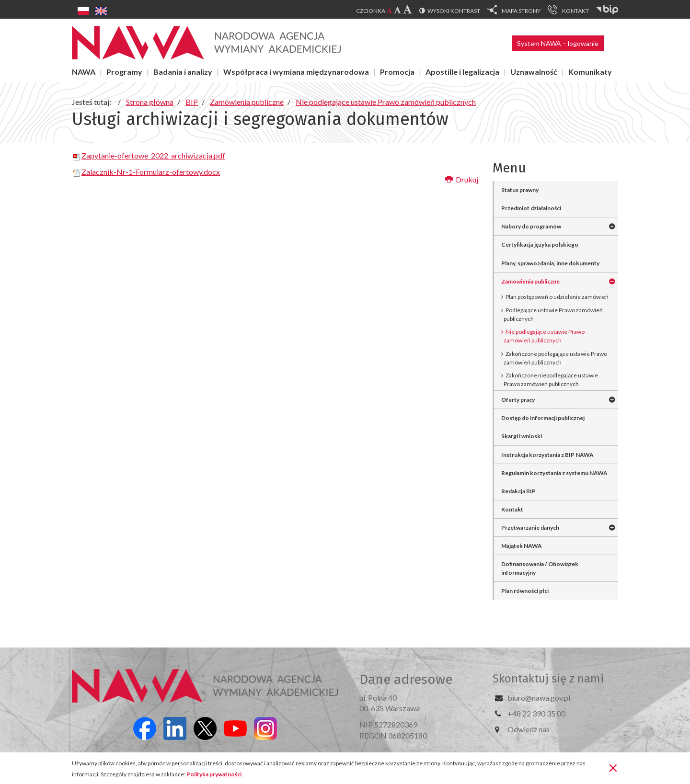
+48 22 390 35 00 (536, 713)
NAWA (84, 72)
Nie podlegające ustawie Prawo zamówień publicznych (544, 336)
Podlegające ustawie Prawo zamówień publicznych (553, 314)
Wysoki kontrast (454, 11)
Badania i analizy (183, 72)
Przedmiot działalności (531, 208)
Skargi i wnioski (522, 436)
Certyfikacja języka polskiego (540, 244)
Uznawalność (534, 72)
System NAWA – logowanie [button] (558, 43)
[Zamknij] (613, 767)
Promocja (397, 72)
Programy (124, 72)
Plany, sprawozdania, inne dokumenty (550, 263)
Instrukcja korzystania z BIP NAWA (547, 455)
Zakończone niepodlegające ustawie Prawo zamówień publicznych (551, 380)
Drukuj (462, 179)
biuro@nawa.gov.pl (539, 698)
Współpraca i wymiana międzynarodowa (296, 72)
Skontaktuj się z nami (548, 679)
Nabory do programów (531, 226)
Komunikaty (590, 72)
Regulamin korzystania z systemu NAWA (554, 473)
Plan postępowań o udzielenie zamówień (557, 297)
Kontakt (512, 509)
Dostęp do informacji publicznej (543, 418)
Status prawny (520, 190)
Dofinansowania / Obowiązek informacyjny (540, 568)
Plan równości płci (525, 591)
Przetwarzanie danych (530, 528)
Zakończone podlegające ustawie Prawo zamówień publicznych (555, 358)
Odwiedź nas (529, 729)
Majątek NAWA (522, 546)
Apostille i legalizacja (462, 72)
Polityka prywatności (214, 774)
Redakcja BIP (518, 491)
